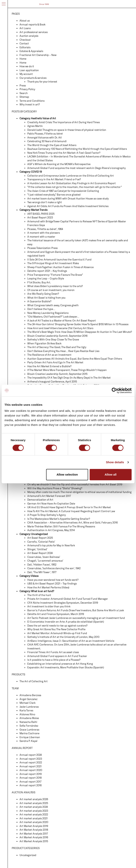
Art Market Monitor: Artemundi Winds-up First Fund (57, 633)
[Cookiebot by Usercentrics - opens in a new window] (114, 390)
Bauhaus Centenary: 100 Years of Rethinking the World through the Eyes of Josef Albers (77, 149)
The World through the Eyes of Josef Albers (52, 145)
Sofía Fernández (29, 726)
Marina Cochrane (29, 733)
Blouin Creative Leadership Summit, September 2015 (57, 374)
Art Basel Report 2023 (40, 217)
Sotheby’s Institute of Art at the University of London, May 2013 (63, 637)
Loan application (29, 70)
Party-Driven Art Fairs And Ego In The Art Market (55, 362)
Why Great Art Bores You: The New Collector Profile (56, 629)
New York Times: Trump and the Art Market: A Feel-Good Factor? (64, 153)
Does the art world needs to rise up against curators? (57, 626)
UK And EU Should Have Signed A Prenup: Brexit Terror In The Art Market (69, 507)
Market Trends (39, 210)
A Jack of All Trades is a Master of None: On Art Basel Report (62, 320)
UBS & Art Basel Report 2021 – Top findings (52, 583)
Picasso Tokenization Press (42, 248)
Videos (35, 576)
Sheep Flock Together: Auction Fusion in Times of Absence (60, 267)
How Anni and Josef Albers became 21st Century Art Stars (60, 328)
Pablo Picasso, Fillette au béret (45, 134)
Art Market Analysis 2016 (34, 837)
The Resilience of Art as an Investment (49, 355)
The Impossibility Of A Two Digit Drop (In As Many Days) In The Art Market (69, 378)
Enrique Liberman (30, 737)
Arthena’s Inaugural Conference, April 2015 (52, 381)
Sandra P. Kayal (28, 741)
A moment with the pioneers (44, 233)
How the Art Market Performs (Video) (48, 587)
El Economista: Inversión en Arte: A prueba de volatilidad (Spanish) (66, 622)
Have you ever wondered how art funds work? (53, 580)
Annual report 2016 (31, 785)
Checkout (25, 40)
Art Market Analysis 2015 (34, 841)
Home (23, 59)
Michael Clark (28, 703)
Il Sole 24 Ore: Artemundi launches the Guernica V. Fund (59, 259)
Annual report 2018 (31, 778)
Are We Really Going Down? (43, 294)
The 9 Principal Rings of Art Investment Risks (53, 263)
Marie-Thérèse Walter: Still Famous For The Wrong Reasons (61, 526)
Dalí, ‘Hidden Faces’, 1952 (42, 565)
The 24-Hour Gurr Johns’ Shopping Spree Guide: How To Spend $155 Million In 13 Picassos (78, 324)
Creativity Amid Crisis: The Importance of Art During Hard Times (64, 122)
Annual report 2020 (31, 770)
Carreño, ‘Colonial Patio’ (41, 542)
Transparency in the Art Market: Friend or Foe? (54, 179)
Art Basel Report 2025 (40, 538)
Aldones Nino (27, 714)
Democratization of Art (40, 500)
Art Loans (25, 28)
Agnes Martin (35, 126)
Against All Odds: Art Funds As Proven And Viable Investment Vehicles (68, 206)
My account (26, 74)
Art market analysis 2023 (34, 811)
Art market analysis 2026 (34, 799)
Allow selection (67, 474)
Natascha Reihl (28, 722)
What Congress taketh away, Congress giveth (53, 305)
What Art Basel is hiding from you (46, 298)
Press (23, 85)
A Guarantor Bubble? (39, 301)
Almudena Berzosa (30, 695)
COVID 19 (36, 172)
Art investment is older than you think (49, 606)
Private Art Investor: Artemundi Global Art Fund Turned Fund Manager (68, 599)
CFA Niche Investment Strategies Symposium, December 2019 (63, 603)
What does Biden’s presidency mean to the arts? (55, 286)
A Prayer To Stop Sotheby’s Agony (47, 515)
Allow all (111, 474)
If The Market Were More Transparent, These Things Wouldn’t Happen (67, 370)
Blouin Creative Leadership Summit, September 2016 (57, 336)
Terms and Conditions (32, 101)
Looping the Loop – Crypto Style (46, 278)
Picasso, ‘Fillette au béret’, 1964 (45, 229)
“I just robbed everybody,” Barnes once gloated (54, 195)
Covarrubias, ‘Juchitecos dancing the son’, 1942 (54, 568)
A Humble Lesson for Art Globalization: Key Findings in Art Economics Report (72, 183)
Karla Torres (26, 710)
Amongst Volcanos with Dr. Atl (45, 137)
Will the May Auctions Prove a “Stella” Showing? (55, 488)
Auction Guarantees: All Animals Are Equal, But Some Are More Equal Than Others (75, 359)
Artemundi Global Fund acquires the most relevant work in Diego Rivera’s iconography (76, 168)
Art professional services (34, 32)
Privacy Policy (27, 89)
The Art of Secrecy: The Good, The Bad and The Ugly (57, 347)
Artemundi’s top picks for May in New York (51, 545)
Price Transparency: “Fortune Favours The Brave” (55, 275)
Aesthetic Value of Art (44, 118)
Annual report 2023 (31, 759)
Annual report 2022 (31, 762)
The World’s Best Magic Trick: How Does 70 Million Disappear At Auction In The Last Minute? (80, 332)
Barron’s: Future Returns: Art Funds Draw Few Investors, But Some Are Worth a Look (76, 610)
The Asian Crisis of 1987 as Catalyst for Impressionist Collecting (63, 191)
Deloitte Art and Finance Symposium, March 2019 (56, 614)
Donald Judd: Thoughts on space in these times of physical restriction (67, 130)
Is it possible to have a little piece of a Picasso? (54, 660)
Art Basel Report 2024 (40, 553)
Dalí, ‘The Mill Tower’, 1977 (42, 572)
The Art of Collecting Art (34, 681)
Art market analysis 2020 (34, 822)
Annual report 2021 (31, 766)
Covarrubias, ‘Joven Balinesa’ (44, 557)
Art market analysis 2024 (34, 807)
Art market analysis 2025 (34, 803)
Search (24, 93)
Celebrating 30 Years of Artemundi (47, 141)
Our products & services (33, 78)
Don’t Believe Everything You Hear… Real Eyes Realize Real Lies (63, 351)
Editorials (25, 47)
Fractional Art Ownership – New (38, 55)
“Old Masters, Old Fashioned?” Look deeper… (53, 317)
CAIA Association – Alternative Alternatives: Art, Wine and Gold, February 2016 (72, 522)
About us (25, 21)
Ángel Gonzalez (28, 699)
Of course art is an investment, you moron (51, 290)
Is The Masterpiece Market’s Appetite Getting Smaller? (59, 519)
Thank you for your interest (42, 82)
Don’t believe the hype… (41, 309)
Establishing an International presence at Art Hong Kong (60, 664)
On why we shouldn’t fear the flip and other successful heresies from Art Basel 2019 (75, 484)
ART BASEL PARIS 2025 (41, 214)
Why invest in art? (30, 104)
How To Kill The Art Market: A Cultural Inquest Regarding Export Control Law (71, 511)
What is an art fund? (43, 591)
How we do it (27, 66)
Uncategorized (39, 534)
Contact (24, 43)
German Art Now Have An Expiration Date (51, 504)
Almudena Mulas (29, 718)
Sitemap (24, 97)
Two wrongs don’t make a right (45, 202)
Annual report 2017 (30, 782)
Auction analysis (29, 36)
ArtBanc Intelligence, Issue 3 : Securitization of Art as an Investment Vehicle (71, 641)
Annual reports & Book (32, 24)
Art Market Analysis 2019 (34, 826)
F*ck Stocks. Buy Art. (39, 282)
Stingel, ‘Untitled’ (37, 549)
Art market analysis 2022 (34, 814)
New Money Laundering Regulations (48, 313)
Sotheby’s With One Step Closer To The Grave (53, 339)
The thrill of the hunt (39, 595)
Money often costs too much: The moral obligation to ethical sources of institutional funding (79, 492)
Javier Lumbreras (29, 707)
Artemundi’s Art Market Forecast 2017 (49, 496)
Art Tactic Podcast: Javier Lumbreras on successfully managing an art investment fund (76, 618)
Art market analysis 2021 (34, 818)
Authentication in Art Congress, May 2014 (51, 530)
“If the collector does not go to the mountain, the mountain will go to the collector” (75, 187)
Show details (115, 462)
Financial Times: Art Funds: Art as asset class (53, 652)
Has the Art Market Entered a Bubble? (49, 366)
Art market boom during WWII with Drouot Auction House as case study (68, 198)
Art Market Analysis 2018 (34, 830)
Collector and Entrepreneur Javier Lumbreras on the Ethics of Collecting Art (71, 176)
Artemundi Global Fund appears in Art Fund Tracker (57, 656)
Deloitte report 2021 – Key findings (47, 271)
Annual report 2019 (31, 774)
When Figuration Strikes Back (44, 343)
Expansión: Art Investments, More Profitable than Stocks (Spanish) (66, 667)
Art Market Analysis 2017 (34, 834)
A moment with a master (41, 237)
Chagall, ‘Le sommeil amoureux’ (45, 561)
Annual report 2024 (31, 755)
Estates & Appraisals (31, 51)
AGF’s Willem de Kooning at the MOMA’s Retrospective (59, 164)
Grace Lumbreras (29, 730)
